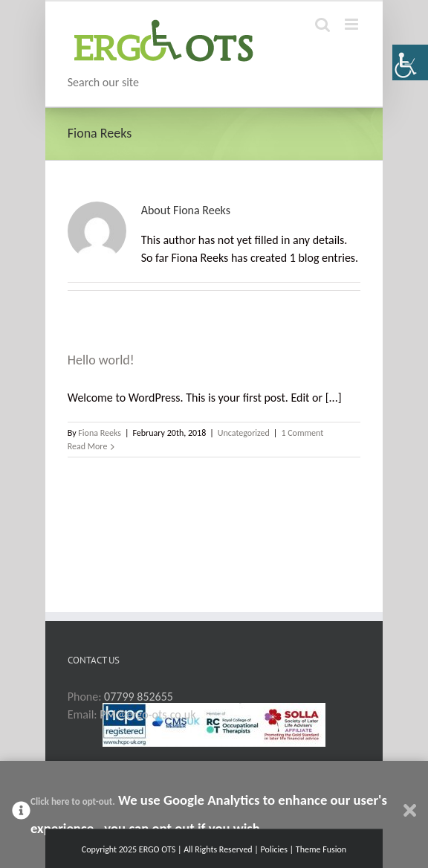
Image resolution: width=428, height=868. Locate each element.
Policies (274, 849)
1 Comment (302, 433)
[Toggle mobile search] (322, 24)
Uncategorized (244, 433)
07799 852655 (139, 697)
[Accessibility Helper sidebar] (410, 62)
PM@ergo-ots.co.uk (147, 714)
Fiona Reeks (100, 433)
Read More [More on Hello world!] (88, 446)
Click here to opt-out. (73, 801)
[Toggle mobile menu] (353, 24)
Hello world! (101, 360)
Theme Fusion (321, 849)
